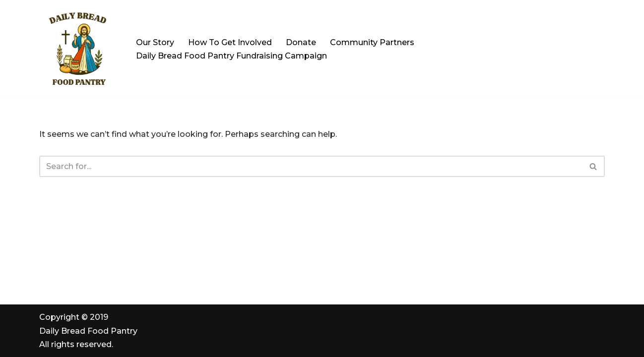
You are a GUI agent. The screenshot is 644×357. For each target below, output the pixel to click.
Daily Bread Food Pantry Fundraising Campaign (231, 56)
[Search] (311, 166)
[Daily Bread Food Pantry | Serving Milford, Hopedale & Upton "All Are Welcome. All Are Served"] (79, 49)
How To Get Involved (230, 42)
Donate (301, 42)
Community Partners (372, 42)
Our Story (155, 42)
